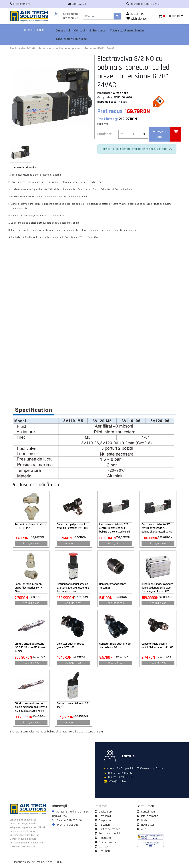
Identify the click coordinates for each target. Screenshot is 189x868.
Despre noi (63, 30)
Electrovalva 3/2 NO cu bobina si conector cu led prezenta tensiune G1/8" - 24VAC (62, 48)
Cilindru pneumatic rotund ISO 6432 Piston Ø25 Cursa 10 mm (30, 647)
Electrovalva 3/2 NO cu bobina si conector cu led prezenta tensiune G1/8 (62, 732)
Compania (105, 816)
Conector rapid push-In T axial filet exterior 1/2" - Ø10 (72, 526)
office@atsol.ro (117, 781)
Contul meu (135, 14)
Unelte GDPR (106, 812)
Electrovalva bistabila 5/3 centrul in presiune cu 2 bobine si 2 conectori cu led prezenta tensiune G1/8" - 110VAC (115, 528)
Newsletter (148, 825)
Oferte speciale (108, 842)
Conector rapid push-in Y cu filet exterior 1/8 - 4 (115, 646)
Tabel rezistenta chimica (127, 30)
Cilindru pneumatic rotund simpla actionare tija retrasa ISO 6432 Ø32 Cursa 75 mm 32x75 (31, 707)
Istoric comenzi (150, 816)
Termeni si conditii (109, 834)
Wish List (146, 820)
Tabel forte (98, 30)
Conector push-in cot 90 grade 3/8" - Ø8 (71, 646)
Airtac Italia (121, 93)
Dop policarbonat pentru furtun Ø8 (113, 586)
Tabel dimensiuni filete (71, 39)
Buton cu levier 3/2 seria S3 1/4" (72, 705)
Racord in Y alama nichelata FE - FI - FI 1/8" (30, 526)
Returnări (104, 851)
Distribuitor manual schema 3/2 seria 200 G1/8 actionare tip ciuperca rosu (73, 588)
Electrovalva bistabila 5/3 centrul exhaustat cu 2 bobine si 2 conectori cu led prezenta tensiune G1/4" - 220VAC (157, 528)
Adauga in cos (31, 543)
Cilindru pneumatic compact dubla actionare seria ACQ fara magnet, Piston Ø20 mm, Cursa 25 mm (157, 588)
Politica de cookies (110, 829)
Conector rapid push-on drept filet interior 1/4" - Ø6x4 (28, 588)
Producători (106, 838)
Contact (80, 30)
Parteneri (104, 825)
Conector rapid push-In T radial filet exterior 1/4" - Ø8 (157, 646)
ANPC (144, 829)
